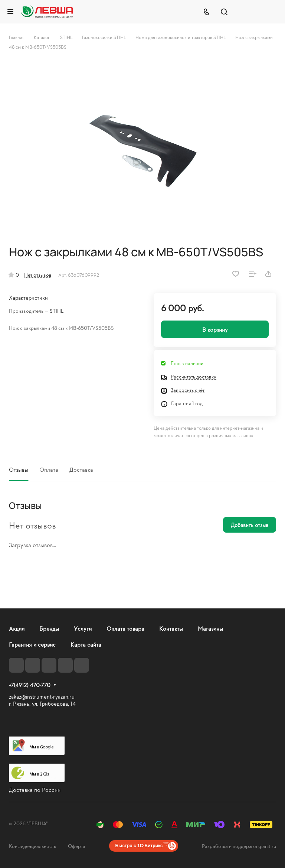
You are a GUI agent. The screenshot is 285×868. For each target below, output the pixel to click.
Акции (17, 628)
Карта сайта (86, 644)
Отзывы (19, 469)
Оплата (49, 469)
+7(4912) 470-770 (30, 685)
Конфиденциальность (32, 846)
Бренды (49, 628)
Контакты (171, 628)
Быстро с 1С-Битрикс (139, 846)
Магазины (210, 628)
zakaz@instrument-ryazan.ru (42, 697)
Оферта (77, 846)
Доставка (81, 469)
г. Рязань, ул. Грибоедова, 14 (42, 704)
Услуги (83, 628)
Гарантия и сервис (32, 644)
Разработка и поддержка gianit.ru (239, 846)
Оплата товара (125, 628)
